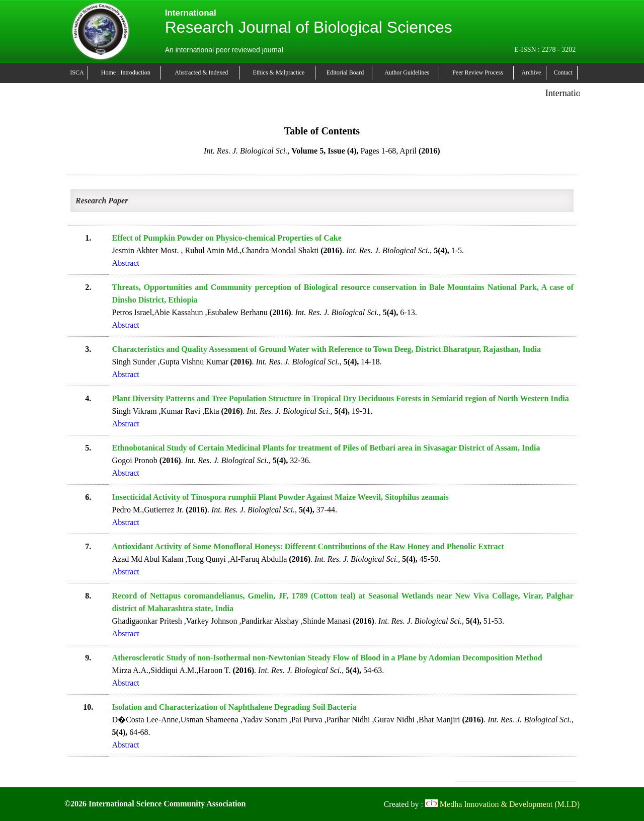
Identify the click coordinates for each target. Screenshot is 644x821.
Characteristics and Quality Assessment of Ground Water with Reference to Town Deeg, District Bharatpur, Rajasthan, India (327, 349)
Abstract (126, 263)
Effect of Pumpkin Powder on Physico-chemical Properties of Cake (227, 238)
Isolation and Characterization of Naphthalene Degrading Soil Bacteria (234, 707)
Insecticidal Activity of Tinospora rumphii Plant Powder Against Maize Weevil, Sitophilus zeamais (280, 497)
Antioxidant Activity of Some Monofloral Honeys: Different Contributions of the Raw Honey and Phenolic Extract (308, 546)
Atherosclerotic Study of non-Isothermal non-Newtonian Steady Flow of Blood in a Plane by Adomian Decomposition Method (327, 658)
